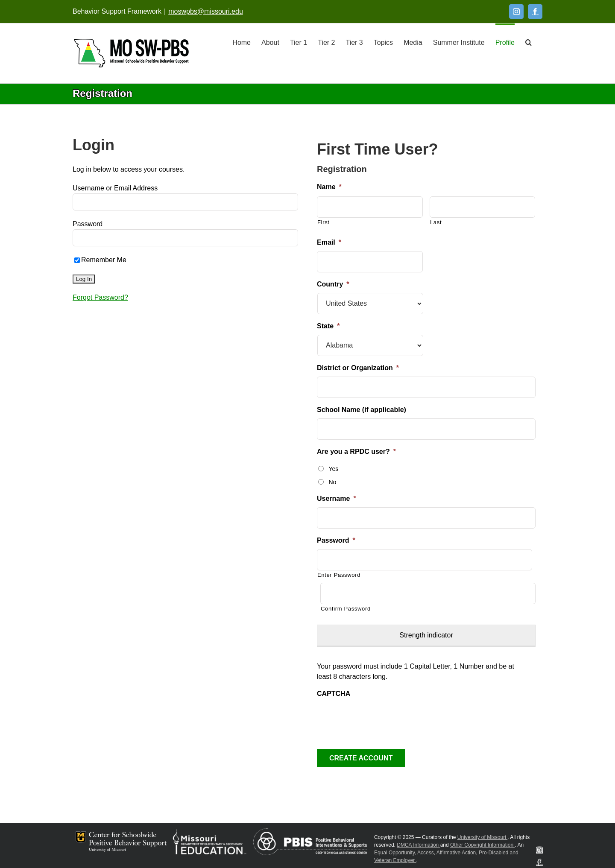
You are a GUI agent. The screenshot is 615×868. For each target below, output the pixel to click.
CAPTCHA (334, 694)
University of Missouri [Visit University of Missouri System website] (482, 837)
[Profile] (505, 42)
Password (88, 224)
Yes (333, 469)
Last (436, 222)
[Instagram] (516, 12)
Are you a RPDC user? (356, 452)
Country (333, 284)
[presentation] (382, 719)
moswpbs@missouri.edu (206, 11)
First (324, 222)
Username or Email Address (115, 188)
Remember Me (100, 260)
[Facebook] (535, 12)
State (328, 326)
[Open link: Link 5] (131, 53)
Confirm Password (346, 609)
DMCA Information (418, 845)
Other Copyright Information (482, 845)
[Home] (242, 42)
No (332, 482)
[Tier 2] (326, 42)
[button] (529, 42)
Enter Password (339, 575)
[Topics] (383, 42)
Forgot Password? (100, 297)
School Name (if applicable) (362, 410)
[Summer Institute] (459, 42)
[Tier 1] (299, 42)
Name (329, 187)
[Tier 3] (354, 42)
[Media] (413, 42)
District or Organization (358, 368)
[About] (270, 42)
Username (337, 498)
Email (329, 242)
